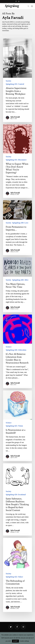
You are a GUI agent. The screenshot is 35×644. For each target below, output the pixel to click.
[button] (32, 6)
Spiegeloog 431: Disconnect (16, 160)
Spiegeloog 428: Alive (20, 280)
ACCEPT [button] (15, 641)
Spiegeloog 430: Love (20, 223)
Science (9, 347)
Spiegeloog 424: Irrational (16, 495)
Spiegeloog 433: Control (15, 84)
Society (8, 81)
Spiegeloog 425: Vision (14, 426)
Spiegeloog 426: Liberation (16, 350)
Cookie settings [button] (24, 641)
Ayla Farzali (15, 117)
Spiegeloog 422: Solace (14, 577)
